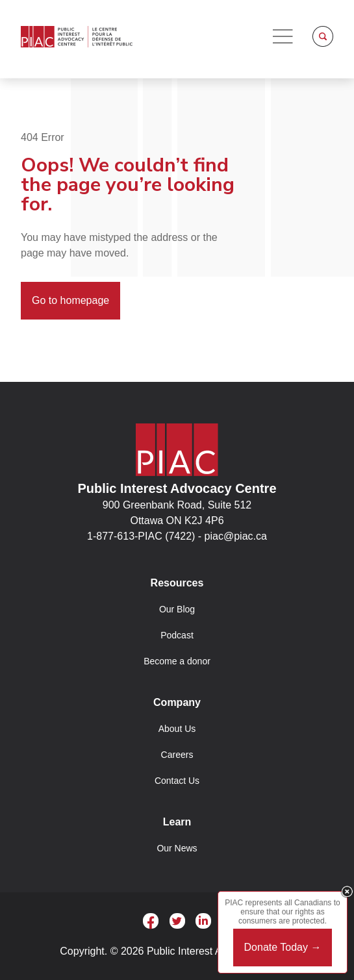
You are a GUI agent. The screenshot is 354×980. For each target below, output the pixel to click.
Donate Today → (283, 947)
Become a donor (177, 661)
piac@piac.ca (236, 536)
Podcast (177, 635)
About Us (177, 729)
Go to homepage (70, 300)
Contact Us (177, 781)
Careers (177, 755)
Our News (177, 848)
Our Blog (177, 609)
